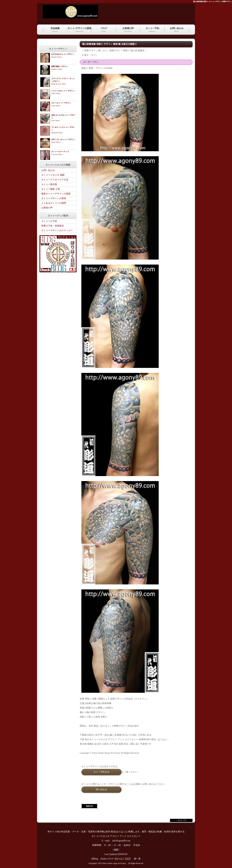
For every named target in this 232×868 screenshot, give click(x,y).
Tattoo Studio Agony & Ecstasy (114, 863)
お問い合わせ (177, 30)
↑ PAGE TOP (181, 820)
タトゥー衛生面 (49, 184)
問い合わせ (101, 789)
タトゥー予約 (152, 30)
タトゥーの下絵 (49, 221)
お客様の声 (128, 30)
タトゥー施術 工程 (51, 189)
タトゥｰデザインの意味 (79, 30)
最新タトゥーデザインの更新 (56, 194)
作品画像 (55, 30)
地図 (116, 850)
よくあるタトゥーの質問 (54, 203)
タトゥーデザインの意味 (54, 198)
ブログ (104, 30)
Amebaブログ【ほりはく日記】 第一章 (121, 859)
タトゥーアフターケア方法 (55, 180)
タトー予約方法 (101, 772)
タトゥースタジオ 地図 (53, 175)
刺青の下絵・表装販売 (53, 226)
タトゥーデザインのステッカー (57, 230)
